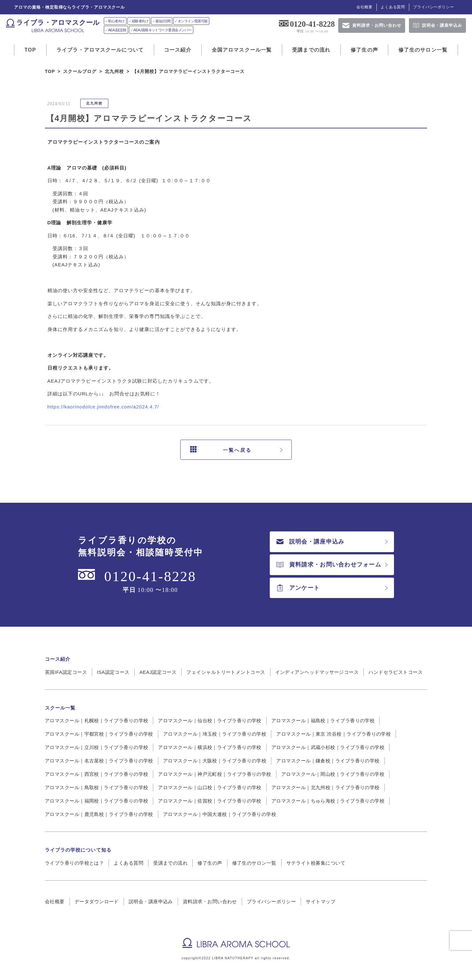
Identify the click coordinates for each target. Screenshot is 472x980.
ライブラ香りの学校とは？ (74, 863)
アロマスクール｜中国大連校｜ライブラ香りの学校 (220, 814)
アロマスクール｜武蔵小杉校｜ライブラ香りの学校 (328, 747)
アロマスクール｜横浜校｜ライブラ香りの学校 (210, 747)
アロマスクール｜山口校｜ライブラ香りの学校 (210, 787)
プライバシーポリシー (433, 7)
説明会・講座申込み (310, 542)
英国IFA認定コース (66, 672)
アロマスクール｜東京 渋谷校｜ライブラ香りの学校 (333, 734)
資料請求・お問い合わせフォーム (329, 565)
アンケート (298, 588)
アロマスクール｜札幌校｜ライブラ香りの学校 (97, 721)
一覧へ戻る (221, 450)
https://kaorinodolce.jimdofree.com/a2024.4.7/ (103, 407)
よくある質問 (393, 7)
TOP (30, 50)
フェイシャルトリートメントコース (226, 672)
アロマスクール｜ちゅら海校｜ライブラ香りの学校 (328, 801)
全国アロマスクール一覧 (242, 50)
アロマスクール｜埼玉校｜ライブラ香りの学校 (215, 734)
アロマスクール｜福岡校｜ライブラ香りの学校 (97, 801)
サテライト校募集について (316, 863)
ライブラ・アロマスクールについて (100, 50)
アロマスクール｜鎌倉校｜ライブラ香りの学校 (328, 761)
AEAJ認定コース (158, 672)
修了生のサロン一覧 (423, 50)
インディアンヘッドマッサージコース (317, 672)
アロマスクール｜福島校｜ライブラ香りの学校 (323, 721)
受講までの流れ (311, 50)
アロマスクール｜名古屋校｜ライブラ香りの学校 (99, 761)
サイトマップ (321, 901)
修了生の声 (364, 50)
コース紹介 (178, 50)
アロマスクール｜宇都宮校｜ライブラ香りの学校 (99, 734)
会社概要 (365, 7)
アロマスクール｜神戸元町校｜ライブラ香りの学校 (215, 774)
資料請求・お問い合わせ (210, 901)
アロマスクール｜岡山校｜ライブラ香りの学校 (333, 774)
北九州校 (94, 103)
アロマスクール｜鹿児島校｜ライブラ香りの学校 (99, 814)
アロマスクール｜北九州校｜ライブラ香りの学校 (325, 787)
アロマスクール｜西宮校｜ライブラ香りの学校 (97, 774)
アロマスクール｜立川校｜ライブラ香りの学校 (97, 747)
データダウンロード (97, 901)
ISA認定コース (113, 672)
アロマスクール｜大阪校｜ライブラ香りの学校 (215, 761)
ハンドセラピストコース (396, 672)
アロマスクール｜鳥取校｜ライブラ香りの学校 (97, 787)
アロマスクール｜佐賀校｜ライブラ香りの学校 (210, 801)
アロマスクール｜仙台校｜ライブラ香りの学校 (210, 721)
